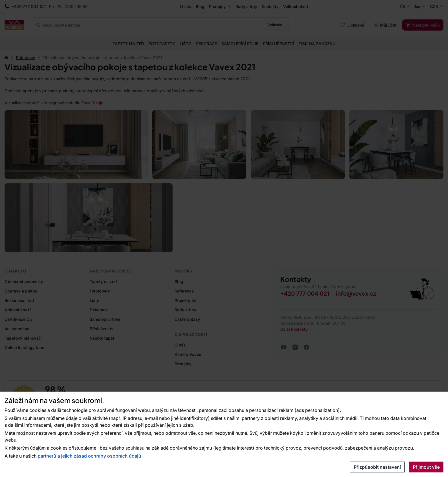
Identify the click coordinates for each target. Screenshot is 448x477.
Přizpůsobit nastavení (377, 467)
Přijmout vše (426, 467)
